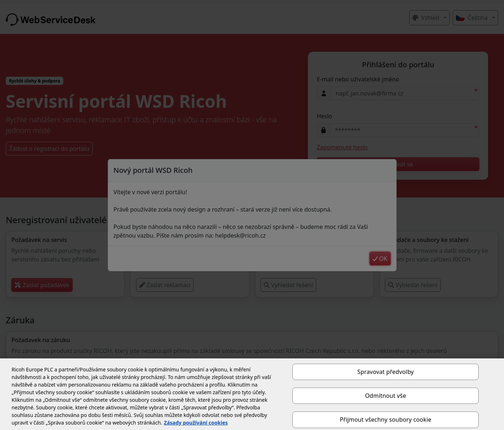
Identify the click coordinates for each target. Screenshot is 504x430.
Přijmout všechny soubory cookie (386, 420)
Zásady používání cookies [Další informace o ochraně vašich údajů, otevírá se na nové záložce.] (196, 423)
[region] (252, 394)
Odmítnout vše (386, 396)
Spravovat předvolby (386, 372)
